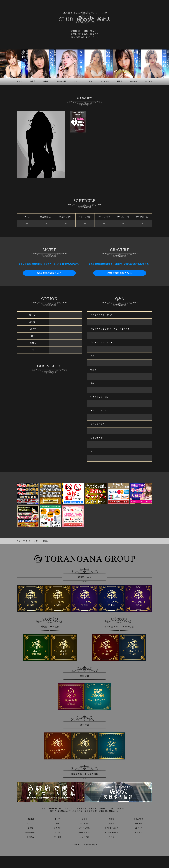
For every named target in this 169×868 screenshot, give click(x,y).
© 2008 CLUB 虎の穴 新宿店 (85, 844)
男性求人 (30, 836)
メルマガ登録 (84, 827)
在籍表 (112, 818)
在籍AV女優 (139, 818)
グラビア (30, 823)
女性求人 (139, 832)
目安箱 (57, 832)
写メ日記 (57, 836)
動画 (57, 823)
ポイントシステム (112, 827)
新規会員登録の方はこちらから (49, 273)
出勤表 (84, 818)
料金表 (112, 823)
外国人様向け (30, 832)
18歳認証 (30, 818)
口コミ (112, 836)
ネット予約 (84, 836)
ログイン (57, 827)
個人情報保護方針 (112, 832)
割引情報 (139, 823)
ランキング (84, 823)
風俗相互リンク (84, 832)
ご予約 (30, 827)
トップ (57, 818)
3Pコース (139, 827)
